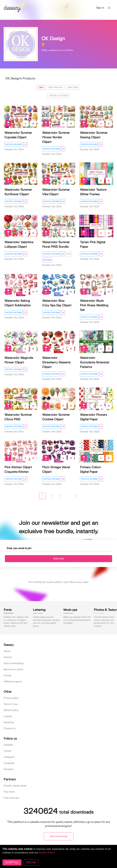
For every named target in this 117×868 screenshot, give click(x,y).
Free (69, 254)
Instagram (9, 757)
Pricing (7, 676)
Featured (47, 260)
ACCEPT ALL (12, 862)
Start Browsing (59, 836)
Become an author (13, 669)
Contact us (10, 729)
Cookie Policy (47, 853)
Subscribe (59, 559)
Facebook (9, 763)
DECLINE (31, 862)
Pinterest (9, 769)
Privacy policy (11, 698)
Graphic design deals (15, 786)
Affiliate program (13, 682)
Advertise (9, 722)
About (7, 651)
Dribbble (8, 745)
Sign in (100, 8)
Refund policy (11, 710)
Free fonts (9, 792)
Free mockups (11, 798)
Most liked (73, 88)
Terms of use (11, 704)
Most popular (55, 88)
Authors (8, 657)
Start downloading (14, 663)
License (8, 716)
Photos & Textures (59, 96)
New (41, 88)
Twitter (8, 751)
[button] (109, 8)
